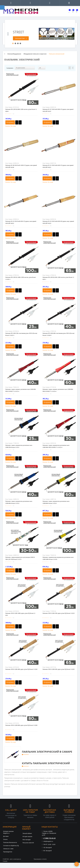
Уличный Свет (21, 38)
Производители (8, 852)
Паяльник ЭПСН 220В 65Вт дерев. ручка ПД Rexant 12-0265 (59, 669)
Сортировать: (10, 68)
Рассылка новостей (28, 843)
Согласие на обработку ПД (11, 846)
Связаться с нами (8, 849)
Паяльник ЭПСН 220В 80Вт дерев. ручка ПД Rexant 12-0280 (21, 725)
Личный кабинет (27, 833)
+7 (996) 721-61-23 (49, 838)
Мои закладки (27, 840)
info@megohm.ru (47, 841)
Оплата (5, 839)
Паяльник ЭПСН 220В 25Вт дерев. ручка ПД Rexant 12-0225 (59, 613)
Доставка (6, 836)
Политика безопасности (10, 843)
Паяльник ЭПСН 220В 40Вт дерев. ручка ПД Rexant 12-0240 (21, 669)
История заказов (27, 837)
